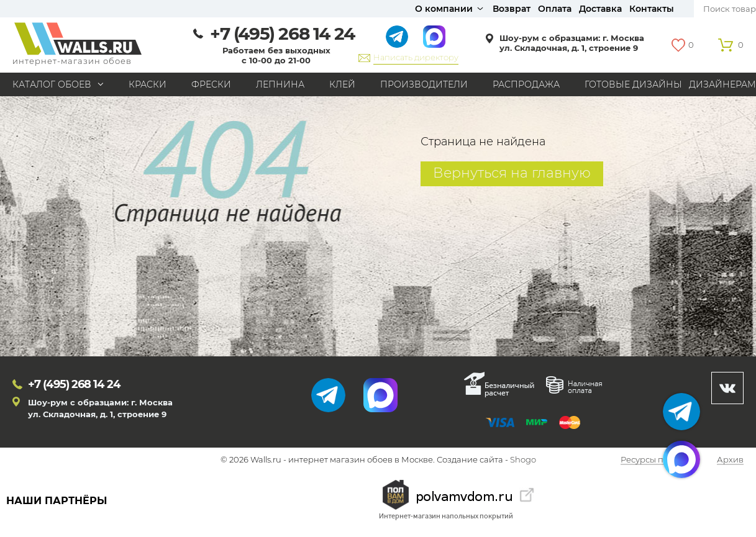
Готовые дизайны (633, 84)
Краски (148, 84)
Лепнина (280, 84)
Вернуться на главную (512, 173)
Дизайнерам (722, 84)
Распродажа (526, 84)
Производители (424, 84)
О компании (444, 9)
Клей (342, 84)
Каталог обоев (52, 84)
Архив (730, 460)
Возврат (512, 9)
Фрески (211, 84)
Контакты (652, 9)
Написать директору (416, 57)
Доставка (600, 9)
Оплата (555, 9)
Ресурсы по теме (655, 460)
